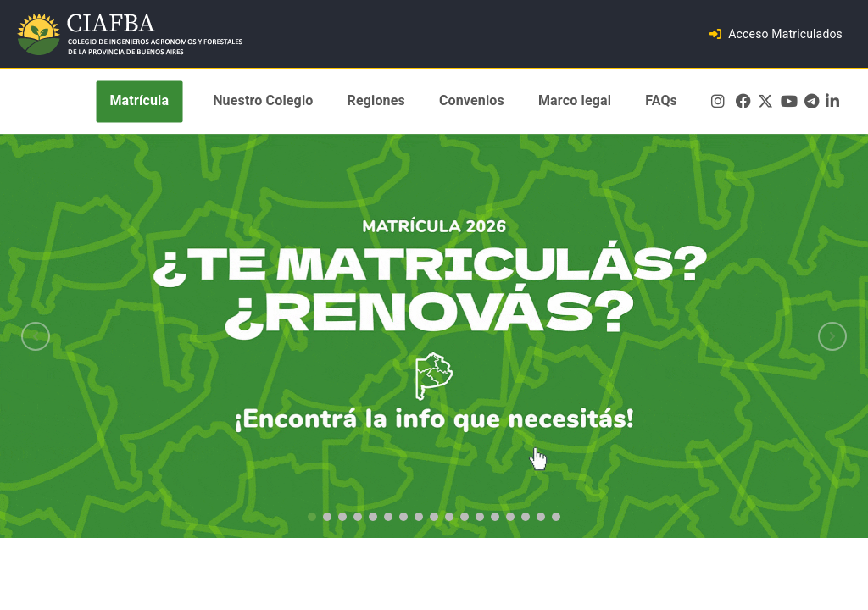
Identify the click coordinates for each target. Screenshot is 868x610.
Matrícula (139, 101)
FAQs (661, 101)
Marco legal (575, 101)
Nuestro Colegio (263, 101)
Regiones (376, 101)
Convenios (472, 101)
